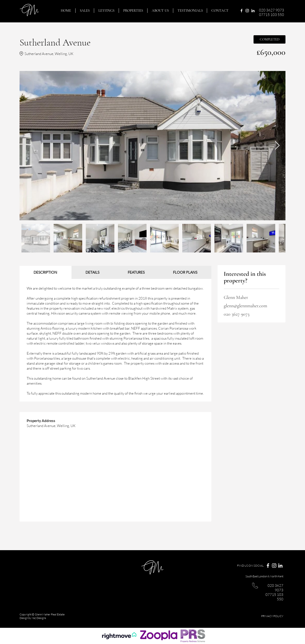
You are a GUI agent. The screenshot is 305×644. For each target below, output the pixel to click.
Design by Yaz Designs (33, 618)
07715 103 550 (272, 15)
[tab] (46, 272)
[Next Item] (277, 146)
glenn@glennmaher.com (245, 306)
